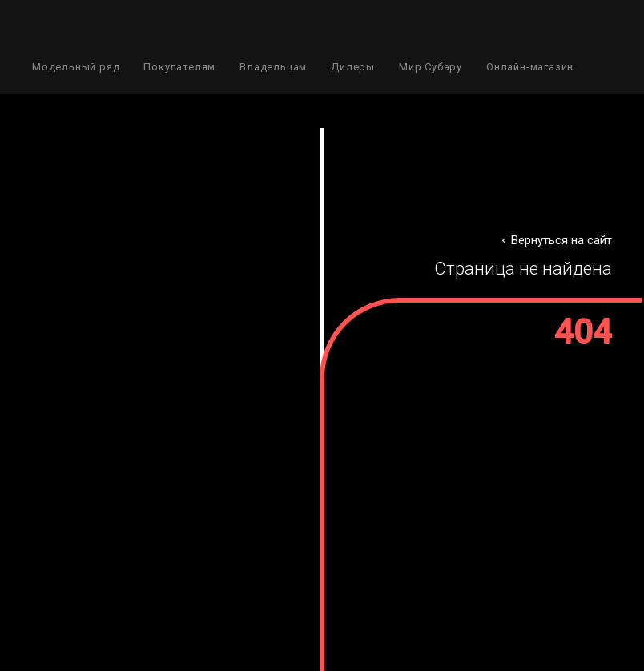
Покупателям (179, 67)
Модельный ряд (76, 67)
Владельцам (273, 67)
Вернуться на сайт (561, 240)
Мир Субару (431, 67)
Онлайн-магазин (530, 67)
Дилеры (353, 67)
